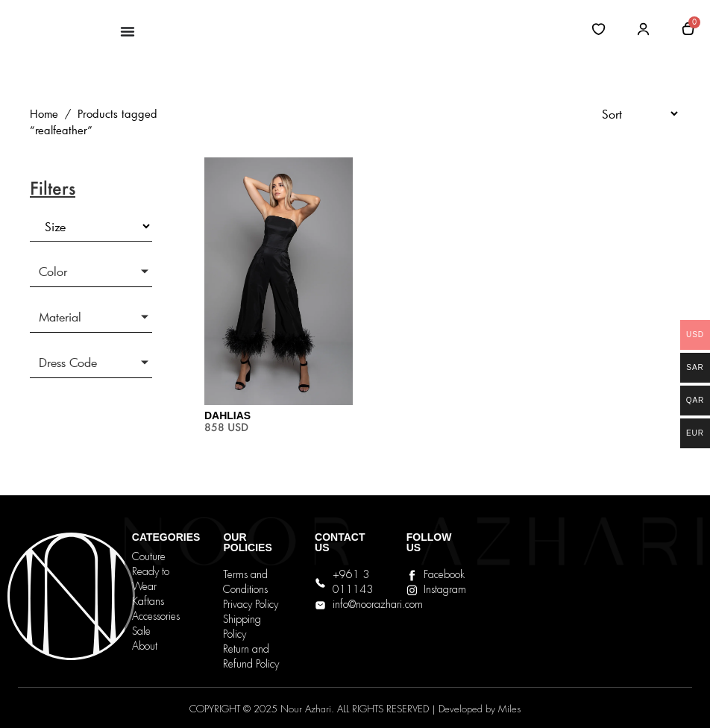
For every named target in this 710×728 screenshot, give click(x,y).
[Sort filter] (634, 114)
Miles (509, 710)
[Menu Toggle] (128, 31)
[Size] (91, 226)
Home (44, 114)
